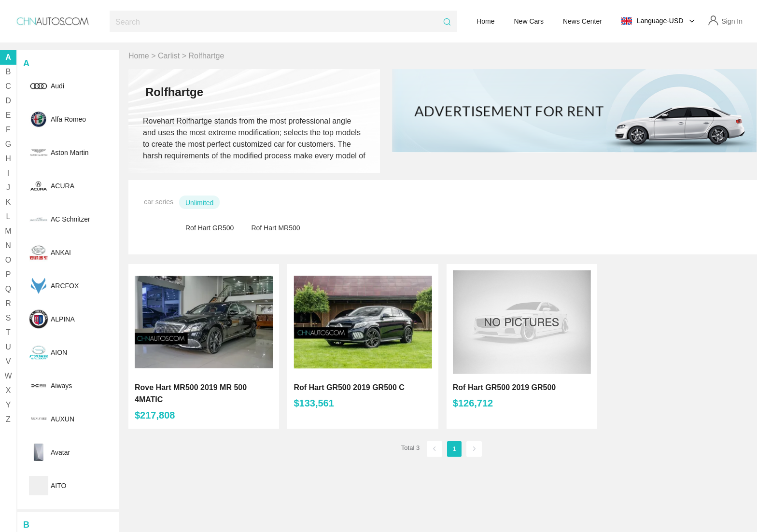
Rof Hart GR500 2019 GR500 (504, 387)
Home (485, 21)
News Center (582, 21)
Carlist (169, 56)
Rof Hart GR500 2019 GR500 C (349, 387)
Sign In (732, 21)
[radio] (202, 202)
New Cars (529, 21)
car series (159, 202)
